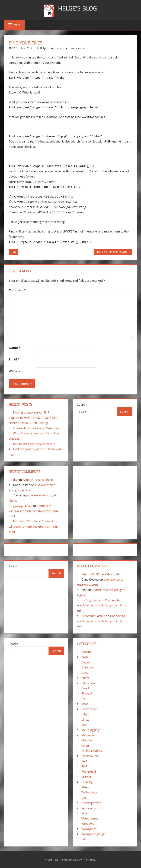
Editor (85, 678)
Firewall (87, 693)
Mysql (85, 746)
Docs (85, 673)
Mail (84, 725)
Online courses (92, 751)
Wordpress (89, 829)
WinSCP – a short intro (38, 480)
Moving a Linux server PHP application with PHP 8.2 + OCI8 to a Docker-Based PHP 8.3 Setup (33, 418)
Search (82, 405)
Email (14, 359)
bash (85, 657)
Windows (88, 824)
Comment (17, 290)
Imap (85, 704)
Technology (89, 792)
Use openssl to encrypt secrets (34, 444)
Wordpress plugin (93, 834)
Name (14, 348)
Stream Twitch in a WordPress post (37, 428)
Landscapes (89, 709)
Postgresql (89, 771)
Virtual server (91, 818)
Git (15, 252)
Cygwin (86, 662)
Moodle (87, 740)
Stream (86, 787)
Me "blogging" (91, 730)
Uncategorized (91, 803)
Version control (92, 808)
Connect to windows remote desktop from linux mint (34, 511)
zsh (84, 839)
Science (87, 777)
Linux (58, 48)
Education (88, 683)
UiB (84, 798)
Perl (84, 761)
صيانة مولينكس (22, 506)
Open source (90, 756)
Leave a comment (79, 48)
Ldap (85, 714)
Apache (86, 652)
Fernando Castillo (25, 521)
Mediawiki (88, 735)
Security (87, 782)
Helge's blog (77, 8)
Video (85, 813)
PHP (84, 766)
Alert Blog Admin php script (112, 252)
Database (88, 667)
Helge (43, 48)
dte (15, 480)
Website (15, 371)
